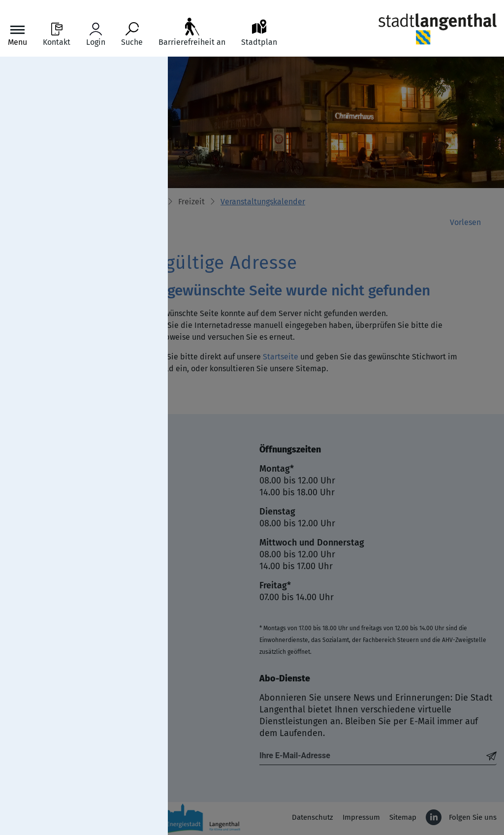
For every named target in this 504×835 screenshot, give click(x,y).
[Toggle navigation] (17, 35)
